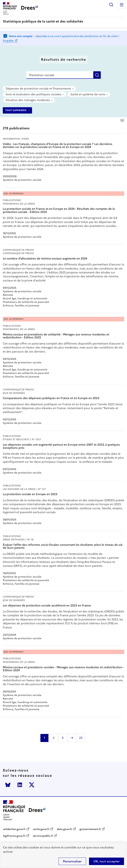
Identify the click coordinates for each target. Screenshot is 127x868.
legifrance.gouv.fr (14, 836)
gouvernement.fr (90, 829)
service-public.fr (43, 836)
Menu (122, 5)
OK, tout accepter (107, 861)
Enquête (9, 41)
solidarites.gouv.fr (14, 829)
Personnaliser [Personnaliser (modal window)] (72, 861)
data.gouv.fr (65, 829)
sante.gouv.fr (41, 829)
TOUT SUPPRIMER (16, 110)
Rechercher (111, 5)
